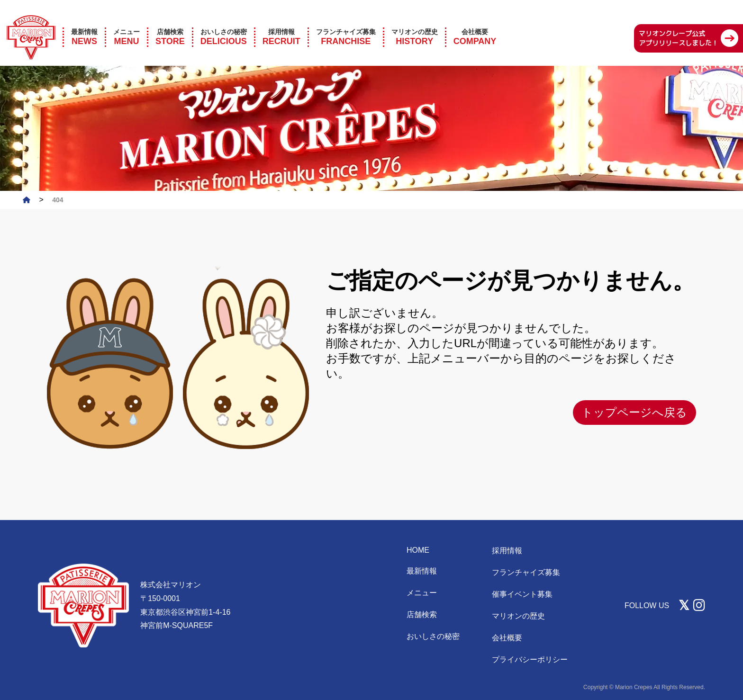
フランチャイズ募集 (526, 572)
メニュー (422, 593)
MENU (127, 23)
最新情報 (422, 571)
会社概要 (507, 638)
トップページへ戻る (634, 412)
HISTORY (415, 23)
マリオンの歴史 (518, 616)
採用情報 (507, 551)
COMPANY (475, 23)
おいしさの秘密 (433, 636)
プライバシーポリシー (530, 660)
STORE (170, 23)
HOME (418, 550)
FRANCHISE (346, 23)
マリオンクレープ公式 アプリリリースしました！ (679, 25)
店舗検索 (422, 615)
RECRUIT (281, 23)
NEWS (84, 23)
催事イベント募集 (522, 594)
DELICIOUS (224, 23)
